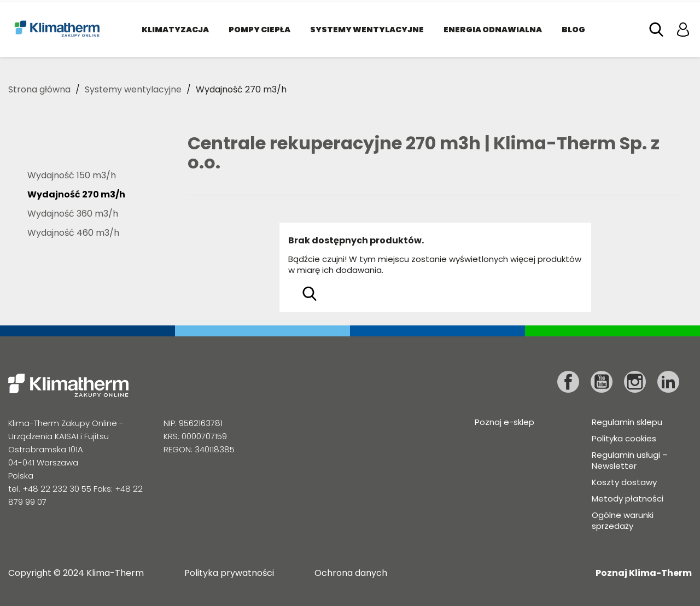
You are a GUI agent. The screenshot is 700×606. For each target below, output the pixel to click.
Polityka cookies (624, 438)
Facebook (568, 382)
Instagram (635, 382)
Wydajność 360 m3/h (73, 214)
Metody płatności (628, 499)
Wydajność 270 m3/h (76, 195)
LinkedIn (668, 382)
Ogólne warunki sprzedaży (623, 520)
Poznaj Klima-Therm (644, 573)
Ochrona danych (351, 573)
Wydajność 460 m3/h (73, 233)
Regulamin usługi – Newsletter (630, 460)
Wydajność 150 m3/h (72, 176)
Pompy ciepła (259, 30)
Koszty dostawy (624, 482)
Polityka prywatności (229, 573)
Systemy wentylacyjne (367, 30)
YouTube (602, 382)
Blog (573, 30)
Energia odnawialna (493, 30)
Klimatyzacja (175, 30)
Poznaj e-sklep (504, 422)
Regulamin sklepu (627, 422)
